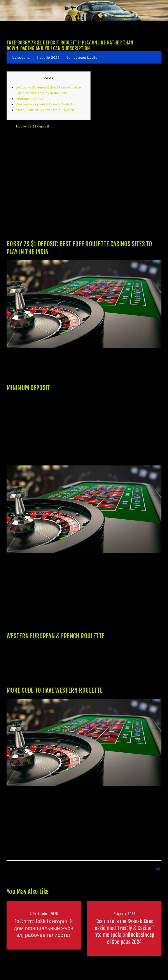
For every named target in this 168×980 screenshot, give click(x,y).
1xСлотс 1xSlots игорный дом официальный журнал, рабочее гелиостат (44, 928)
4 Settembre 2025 (44, 914)
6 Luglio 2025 (48, 57)
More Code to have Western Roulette (45, 110)
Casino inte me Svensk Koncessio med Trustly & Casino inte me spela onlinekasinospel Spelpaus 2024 (124, 932)
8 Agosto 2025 (124, 914)
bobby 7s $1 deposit (33, 126)
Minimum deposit (30, 98)
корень (24, 57)
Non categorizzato (81, 57)
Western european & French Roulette (45, 104)
